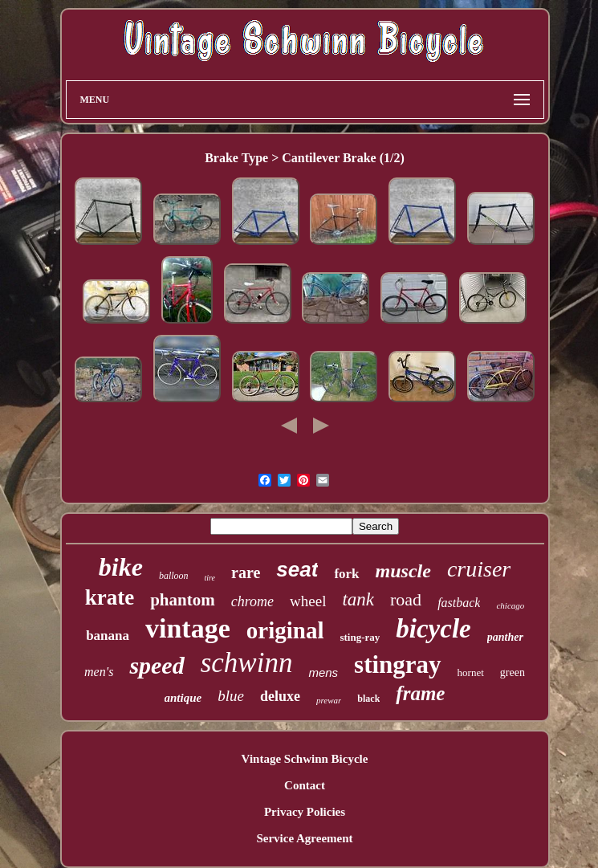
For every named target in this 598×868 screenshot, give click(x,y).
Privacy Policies (305, 812)
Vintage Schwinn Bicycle (305, 759)
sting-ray (360, 637)
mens (323, 672)
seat (297, 569)
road (406, 599)
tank (358, 599)
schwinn (247, 663)
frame (420, 693)
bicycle (433, 629)
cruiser (479, 569)
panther (505, 637)
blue (231, 696)
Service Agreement (304, 838)
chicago (510, 605)
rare (246, 573)
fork (346, 574)
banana (108, 636)
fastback (459, 603)
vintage (188, 628)
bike (121, 567)
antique (183, 698)
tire (210, 578)
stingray (398, 664)
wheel (308, 601)
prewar (329, 700)
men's (99, 672)
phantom (183, 600)
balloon (174, 576)
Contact (305, 785)
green (513, 672)
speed (157, 665)
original (285, 630)
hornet (471, 672)
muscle (403, 571)
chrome (252, 601)
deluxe (280, 696)
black (368, 699)
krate (110, 597)
